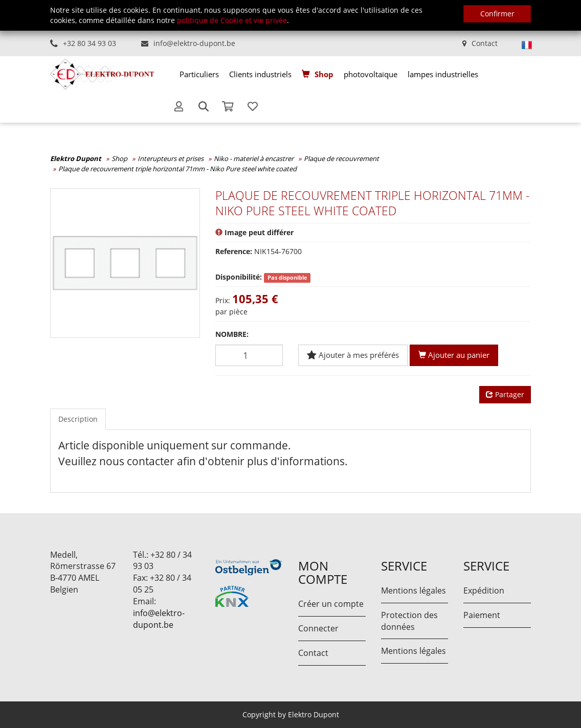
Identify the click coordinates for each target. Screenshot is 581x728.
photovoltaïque (371, 74)
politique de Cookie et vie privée (232, 20)
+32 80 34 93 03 (90, 43)
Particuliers (199, 74)
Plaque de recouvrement (341, 158)
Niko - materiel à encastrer (254, 158)
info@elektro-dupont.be (194, 43)
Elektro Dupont (76, 158)
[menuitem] (199, 74)
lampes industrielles (443, 74)
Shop (324, 74)
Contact (485, 43)
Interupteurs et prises (171, 158)
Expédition (484, 590)
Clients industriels (260, 74)
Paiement (482, 615)
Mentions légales (414, 590)
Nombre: (232, 334)
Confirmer (497, 14)
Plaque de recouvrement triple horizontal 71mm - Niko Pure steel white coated (177, 169)
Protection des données (409, 621)
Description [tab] (78, 419)
